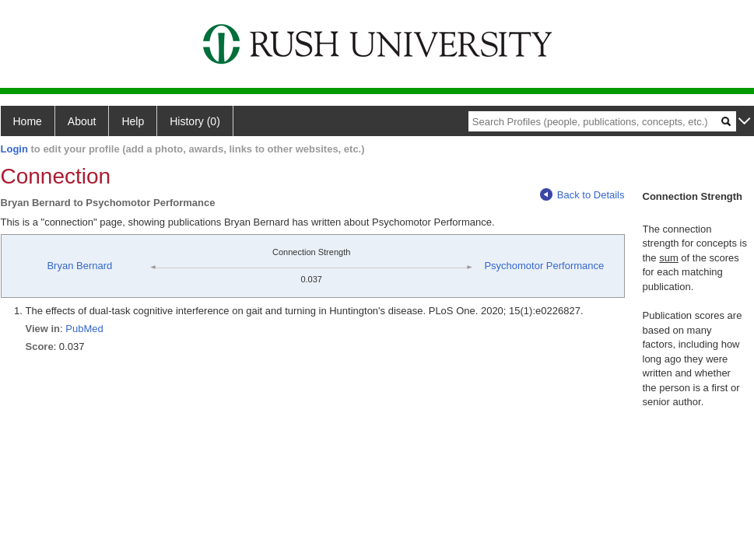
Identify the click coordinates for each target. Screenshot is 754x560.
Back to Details (582, 195)
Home (28, 121)
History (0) (195, 121)
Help (133, 121)
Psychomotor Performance (544, 266)
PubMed (84, 329)
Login (14, 149)
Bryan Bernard (79, 266)
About (82, 121)
